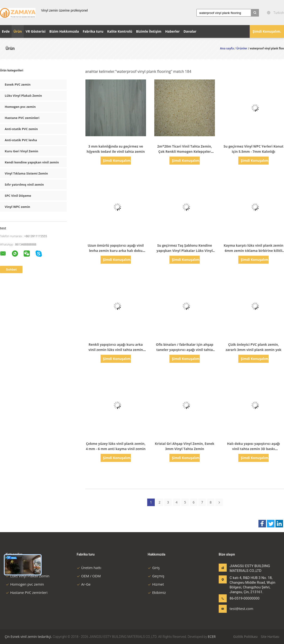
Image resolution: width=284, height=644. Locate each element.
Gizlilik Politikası (245, 637)
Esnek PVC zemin (18, 84)
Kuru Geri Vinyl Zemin (22, 151)
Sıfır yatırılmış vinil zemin (24, 184)
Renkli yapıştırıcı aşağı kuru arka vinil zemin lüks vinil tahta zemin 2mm (116, 350)
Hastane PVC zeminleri (22, 118)
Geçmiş (156, 576)
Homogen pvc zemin (20, 107)
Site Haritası (270, 637)
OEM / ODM (89, 576)
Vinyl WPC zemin (17, 207)
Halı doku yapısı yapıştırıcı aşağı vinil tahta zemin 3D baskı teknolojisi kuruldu (253, 449)
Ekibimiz (157, 592)
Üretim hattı (89, 568)
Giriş (154, 568)
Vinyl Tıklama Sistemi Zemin (26, 173)
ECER (212, 637)
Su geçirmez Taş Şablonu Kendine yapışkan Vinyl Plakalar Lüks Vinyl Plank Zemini (185, 251)
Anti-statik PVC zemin (21, 129)
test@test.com (241, 609)
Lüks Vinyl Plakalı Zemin (23, 96)
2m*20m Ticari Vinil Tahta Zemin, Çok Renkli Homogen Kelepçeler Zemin (184, 151)
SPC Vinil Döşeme (18, 196)
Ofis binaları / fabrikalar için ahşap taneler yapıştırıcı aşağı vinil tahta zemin (185, 350)
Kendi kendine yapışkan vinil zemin (32, 162)
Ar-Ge (84, 584)
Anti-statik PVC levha (21, 140)
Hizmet (156, 584)
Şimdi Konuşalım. (267, 31)
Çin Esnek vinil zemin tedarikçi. (29, 637)
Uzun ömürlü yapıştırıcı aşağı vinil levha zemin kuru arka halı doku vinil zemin (116, 251)
